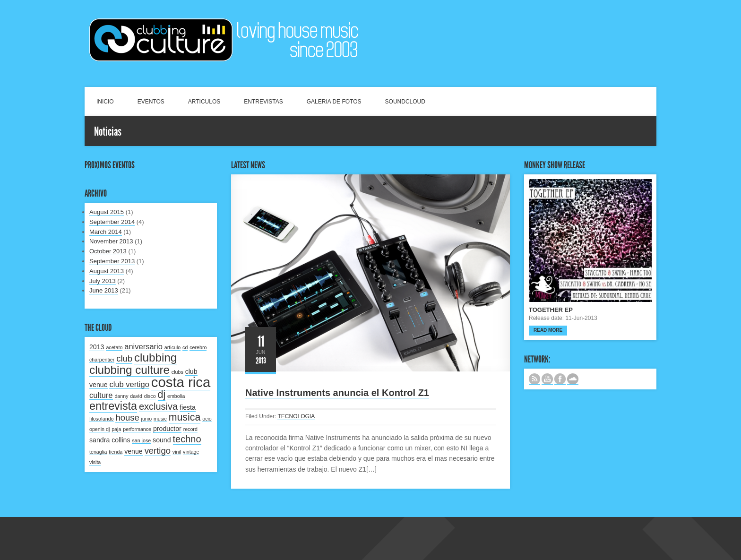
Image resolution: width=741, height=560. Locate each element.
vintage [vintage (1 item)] (191, 452)
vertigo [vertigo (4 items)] (158, 451)
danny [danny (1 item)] (121, 396)
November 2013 (111, 241)
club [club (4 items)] (124, 358)
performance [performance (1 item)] (137, 429)
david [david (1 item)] (136, 396)
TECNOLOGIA (296, 416)
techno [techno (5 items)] (187, 439)
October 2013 (108, 251)
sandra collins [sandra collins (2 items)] (110, 440)
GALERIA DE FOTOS (334, 102)
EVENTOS (151, 102)
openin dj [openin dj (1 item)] (99, 429)
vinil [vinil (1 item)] (177, 452)
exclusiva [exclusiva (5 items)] (158, 406)
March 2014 (106, 232)
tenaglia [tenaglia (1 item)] (98, 452)
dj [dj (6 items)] (162, 395)
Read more (548, 330)
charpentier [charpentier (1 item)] (102, 360)
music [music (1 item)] (160, 419)
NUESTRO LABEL (573, 379)
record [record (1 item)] (190, 429)
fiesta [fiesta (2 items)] (188, 407)
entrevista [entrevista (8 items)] (113, 406)
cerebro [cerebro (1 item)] (198, 347)
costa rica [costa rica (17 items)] (181, 382)
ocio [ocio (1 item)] (207, 419)
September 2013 (112, 261)
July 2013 (103, 281)
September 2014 (112, 222)
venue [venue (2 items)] (134, 451)
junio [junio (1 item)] (147, 419)
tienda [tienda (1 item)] (116, 452)
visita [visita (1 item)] (95, 462)
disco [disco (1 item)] (150, 396)
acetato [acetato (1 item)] (114, 347)
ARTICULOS (204, 102)
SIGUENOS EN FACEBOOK (560, 379)
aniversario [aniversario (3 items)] (143, 346)
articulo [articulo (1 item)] (172, 347)
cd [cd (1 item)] (185, 347)
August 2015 (107, 212)
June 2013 (104, 290)
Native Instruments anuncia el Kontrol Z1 (337, 393)
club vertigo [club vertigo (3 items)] (129, 384)
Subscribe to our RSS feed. (534, 379)
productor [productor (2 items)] (167, 429)
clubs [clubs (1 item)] (177, 372)
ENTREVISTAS (263, 102)
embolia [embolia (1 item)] (176, 396)
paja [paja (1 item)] (116, 429)
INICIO (105, 102)
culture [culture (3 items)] (101, 395)
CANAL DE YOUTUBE (547, 379)
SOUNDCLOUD (405, 102)
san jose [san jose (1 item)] (141, 440)
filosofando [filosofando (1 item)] (102, 419)
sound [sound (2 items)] (162, 440)
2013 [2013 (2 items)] (97, 347)
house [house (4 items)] (127, 418)
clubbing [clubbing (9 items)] (155, 358)
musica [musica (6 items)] (185, 417)
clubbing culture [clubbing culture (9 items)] (129, 370)
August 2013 (107, 271)
